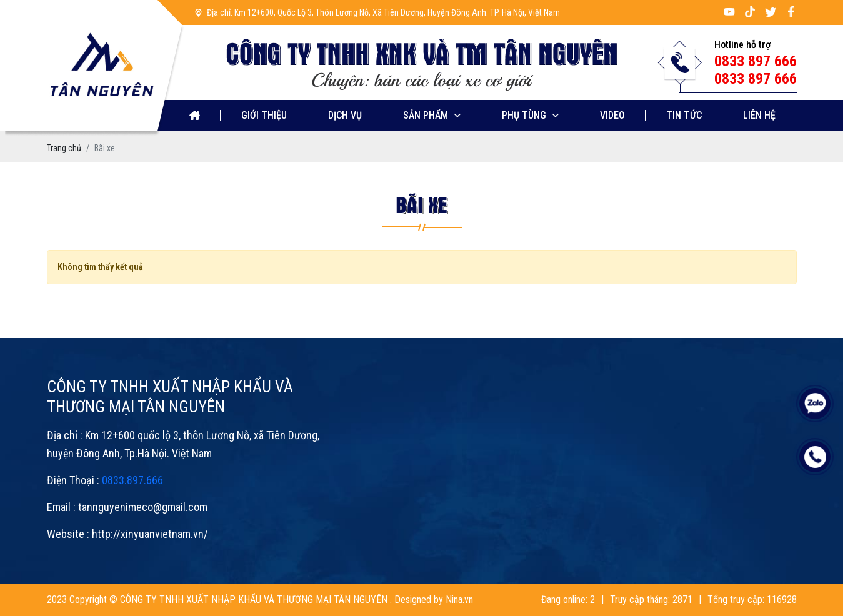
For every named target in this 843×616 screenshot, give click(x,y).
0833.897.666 (132, 480)
